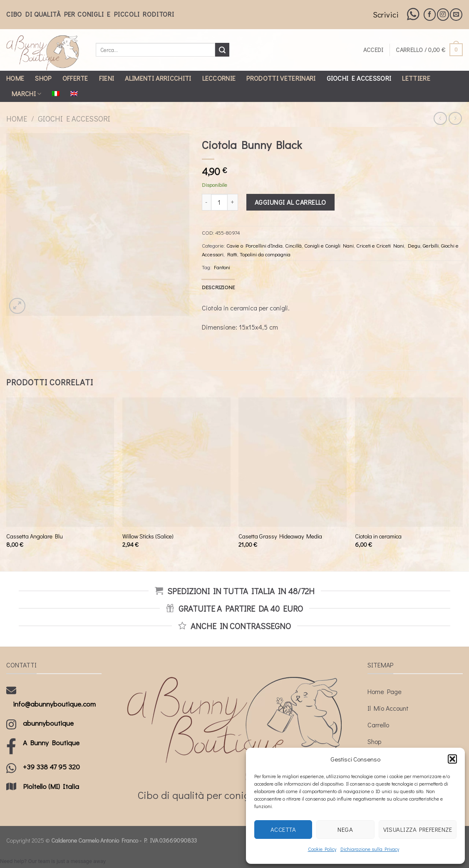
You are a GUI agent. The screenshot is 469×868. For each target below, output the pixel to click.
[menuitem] (56, 94)
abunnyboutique (48, 723)
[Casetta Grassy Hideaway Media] (293, 462)
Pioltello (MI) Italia (51, 786)
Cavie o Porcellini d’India (254, 246)
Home (15, 78)
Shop (43, 78)
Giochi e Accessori (359, 78)
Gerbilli (431, 246)
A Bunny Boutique (51, 743)
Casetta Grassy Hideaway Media (280, 536)
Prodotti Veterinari (281, 78)
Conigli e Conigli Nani (329, 246)
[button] (452, 759)
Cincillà (293, 246)
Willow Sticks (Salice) (148, 536)
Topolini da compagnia (265, 254)
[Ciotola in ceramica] (409, 462)
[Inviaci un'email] (456, 14)
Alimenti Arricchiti (158, 78)
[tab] (218, 287)
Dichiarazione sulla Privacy (370, 849)
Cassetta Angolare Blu (35, 536)
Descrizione (218, 287)
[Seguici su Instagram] (443, 14)
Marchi (26, 93)
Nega (345, 829)
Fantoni (222, 267)
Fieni (107, 78)
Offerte (75, 78)
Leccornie (219, 78)
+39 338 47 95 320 (51, 767)
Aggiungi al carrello (290, 202)
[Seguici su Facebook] (430, 14)
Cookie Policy (322, 849)
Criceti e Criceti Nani (380, 246)
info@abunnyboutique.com (54, 704)
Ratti (232, 254)
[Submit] (222, 50)
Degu (414, 246)
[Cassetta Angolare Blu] (60, 462)
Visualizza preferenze (418, 829)
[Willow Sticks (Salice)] (176, 462)
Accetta (283, 829)
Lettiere (416, 78)
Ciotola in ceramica (378, 536)
